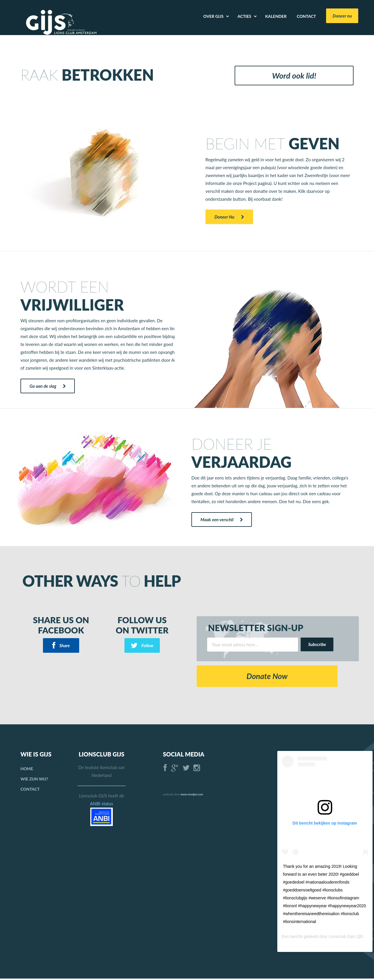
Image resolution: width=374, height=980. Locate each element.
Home (27, 770)
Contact (30, 791)
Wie (34, 780)
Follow (142, 646)
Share (61, 646)
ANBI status (102, 805)
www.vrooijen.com (192, 796)
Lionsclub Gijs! (342, 938)
